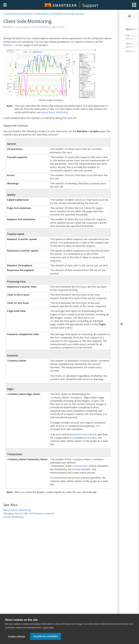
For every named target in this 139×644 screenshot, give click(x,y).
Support (90, 5)
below (68, 328)
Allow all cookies (46, 636)
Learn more (48, 628)
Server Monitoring (13, 517)
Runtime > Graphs (13, 45)
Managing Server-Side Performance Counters (29, 513)
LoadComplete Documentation (19, 14)
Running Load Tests (75, 14)
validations (80, 200)
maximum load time (82, 434)
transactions (81, 466)
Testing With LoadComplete (49, 14)
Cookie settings (17, 636)
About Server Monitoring (55, 112)
